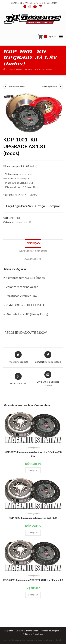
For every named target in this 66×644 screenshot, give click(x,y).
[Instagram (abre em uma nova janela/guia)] (30, 7)
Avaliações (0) (33, 259)
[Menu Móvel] (60, 37)
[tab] (33, 244)
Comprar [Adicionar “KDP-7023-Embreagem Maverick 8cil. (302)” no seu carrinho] (33, 533)
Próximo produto (49, 87)
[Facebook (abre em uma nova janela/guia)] (25, 7)
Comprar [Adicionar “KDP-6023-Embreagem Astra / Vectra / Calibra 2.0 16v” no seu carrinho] (33, 470)
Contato (20, 623)
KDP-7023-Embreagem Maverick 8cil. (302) (33, 518)
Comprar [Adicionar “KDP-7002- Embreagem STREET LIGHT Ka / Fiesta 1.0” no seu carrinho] (33, 595)
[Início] (4, 69)
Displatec (9, 623)
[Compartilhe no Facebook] (48, 357)
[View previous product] (6, 87)
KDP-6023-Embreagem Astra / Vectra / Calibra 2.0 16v (33, 454)
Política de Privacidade (33, 626)
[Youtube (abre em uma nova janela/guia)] (35, 7)
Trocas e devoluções (50, 623)
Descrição (33, 243)
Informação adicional (33, 251)
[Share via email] (48, 379)
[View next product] (60, 87)
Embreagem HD (23, 222)
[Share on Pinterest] (18, 379)
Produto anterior (17, 87)
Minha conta (32, 623)
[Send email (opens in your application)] (40, 7)
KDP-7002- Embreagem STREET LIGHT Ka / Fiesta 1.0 (33, 580)
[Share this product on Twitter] (18, 357)
